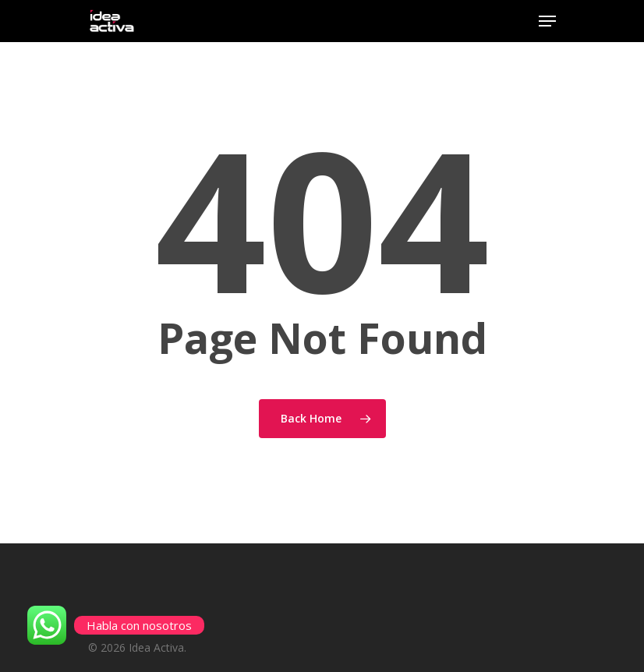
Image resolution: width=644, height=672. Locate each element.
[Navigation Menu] (547, 21)
